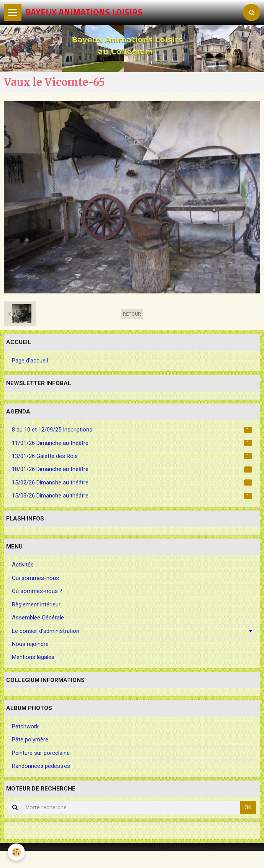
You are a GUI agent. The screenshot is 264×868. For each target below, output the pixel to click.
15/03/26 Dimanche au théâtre (132, 496)
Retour (132, 314)
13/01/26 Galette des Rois (132, 456)
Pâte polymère (30, 740)
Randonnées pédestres (41, 766)
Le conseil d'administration (46, 631)
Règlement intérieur (36, 604)
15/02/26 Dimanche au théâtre (132, 483)
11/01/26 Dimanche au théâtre (132, 443)
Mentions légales (33, 657)
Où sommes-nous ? (37, 591)
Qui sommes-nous (35, 578)
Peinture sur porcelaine (41, 753)
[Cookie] (16, 852)
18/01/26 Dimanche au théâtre (132, 469)
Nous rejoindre (30, 644)
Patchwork (25, 726)
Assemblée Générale (38, 618)
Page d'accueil (30, 361)
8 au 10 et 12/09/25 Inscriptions (132, 430)
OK (248, 807)
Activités (23, 565)
